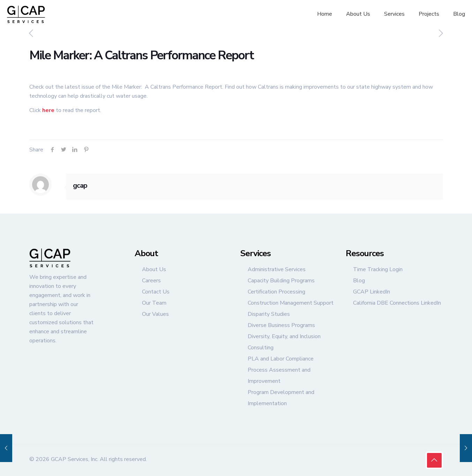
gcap (80, 185)
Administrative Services (277, 269)
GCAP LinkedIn (372, 292)
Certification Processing (276, 292)
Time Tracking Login (378, 269)
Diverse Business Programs (281, 325)
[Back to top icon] (434, 460)
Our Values (155, 314)
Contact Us (156, 292)
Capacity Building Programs (281, 281)
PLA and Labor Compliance (281, 359)
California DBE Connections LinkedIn (397, 303)
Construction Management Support (291, 303)
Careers (151, 281)
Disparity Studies (269, 314)
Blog (359, 281)
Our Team (154, 303)
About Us (154, 269)
